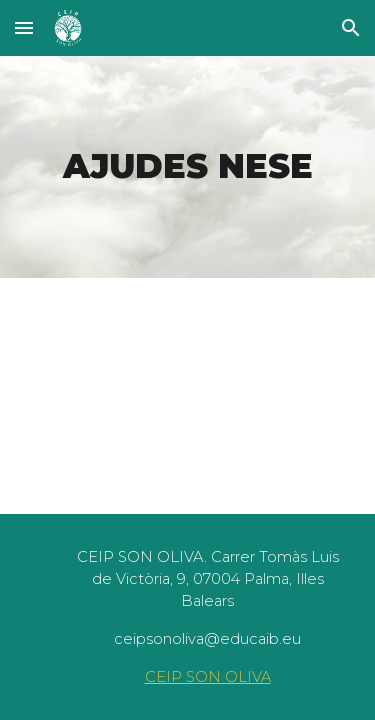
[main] (188, 167)
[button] (24, 27)
